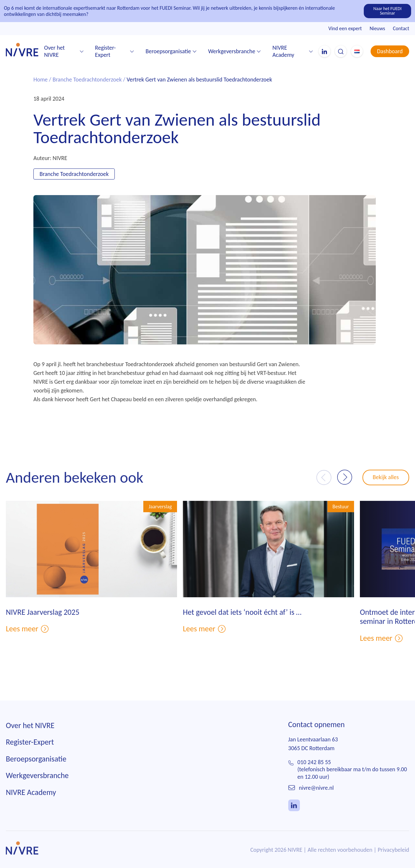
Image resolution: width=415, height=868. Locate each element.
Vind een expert (345, 28)
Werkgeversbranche (232, 51)
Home (41, 80)
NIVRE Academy (283, 51)
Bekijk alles (386, 488)
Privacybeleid (393, 860)
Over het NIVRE (54, 51)
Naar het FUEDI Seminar (388, 11)
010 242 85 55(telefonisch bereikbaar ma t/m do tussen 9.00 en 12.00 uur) (352, 780)
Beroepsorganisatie (168, 51)
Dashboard (390, 51)
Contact (401, 28)
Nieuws (377, 28)
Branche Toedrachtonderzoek (87, 80)
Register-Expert (105, 51)
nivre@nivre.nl (316, 798)
